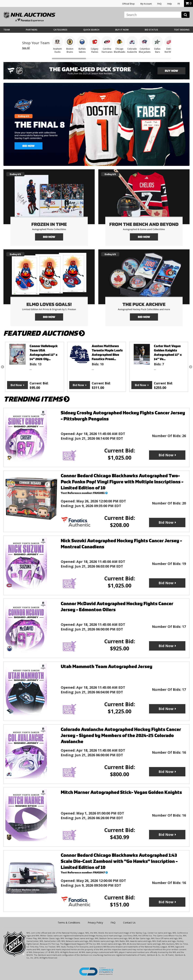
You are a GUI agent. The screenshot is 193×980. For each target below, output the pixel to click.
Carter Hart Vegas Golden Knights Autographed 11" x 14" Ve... (168, 352)
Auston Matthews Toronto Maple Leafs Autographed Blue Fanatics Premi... (107, 352)
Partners (32, 30)
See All (26, 48)
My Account (146, 4)
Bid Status (151, 30)
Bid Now (16, 385)
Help (170, 4)
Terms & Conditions (69, 923)
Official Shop (128, 4)
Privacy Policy (95, 923)
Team (7, 30)
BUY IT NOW (122, 30)
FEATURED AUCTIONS (44, 333)
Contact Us (129, 923)
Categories (60, 30)
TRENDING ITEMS (37, 399)
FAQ (159, 4)
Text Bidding (182, 30)
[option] (35, 367)
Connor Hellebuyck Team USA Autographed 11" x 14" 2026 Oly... (44, 352)
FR (179, 4)
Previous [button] (2, 367)
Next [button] (191, 367)
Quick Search (91, 30)
